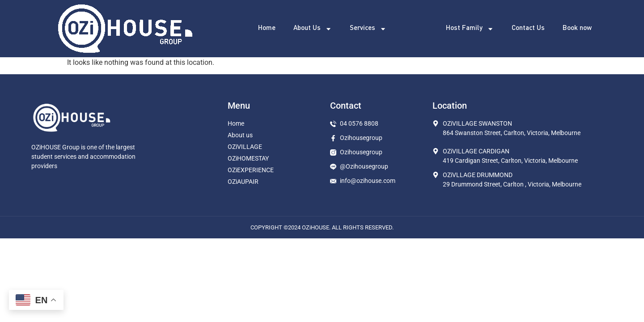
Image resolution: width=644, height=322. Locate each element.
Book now (577, 28)
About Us (313, 29)
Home (267, 28)
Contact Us (528, 28)
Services (368, 29)
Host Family (470, 29)
